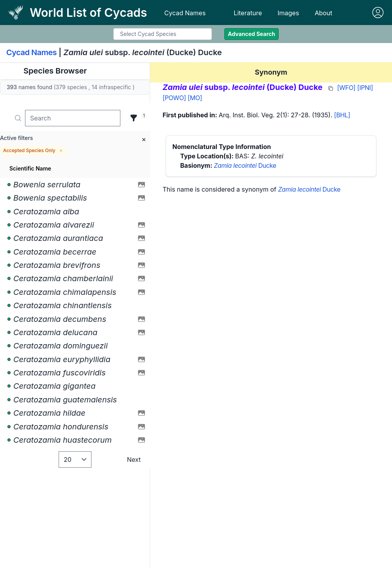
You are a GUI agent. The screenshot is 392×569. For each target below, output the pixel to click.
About (323, 13)
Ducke (245, 165)
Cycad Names (185, 13)
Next (134, 460)
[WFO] (346, 88)
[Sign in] (378, 13)
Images (288, 13)
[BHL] (342, 115)
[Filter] (134, 118)
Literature (248, 13)
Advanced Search (251, 34)
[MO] (195, 98)
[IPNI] (365, 88)
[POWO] (174, 98)
